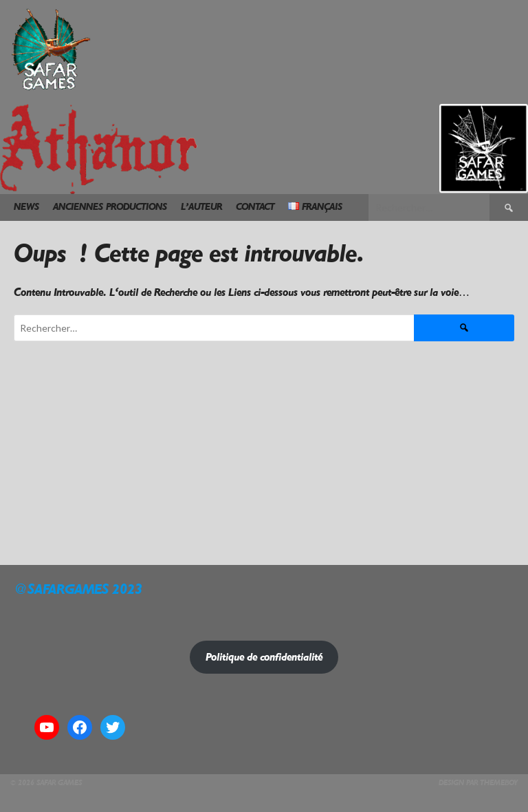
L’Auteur (201, 207)
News (26, 207)
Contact (255, 207)
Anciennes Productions (110, 207)
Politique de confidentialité (264, 657)
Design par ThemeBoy (478, 783)
